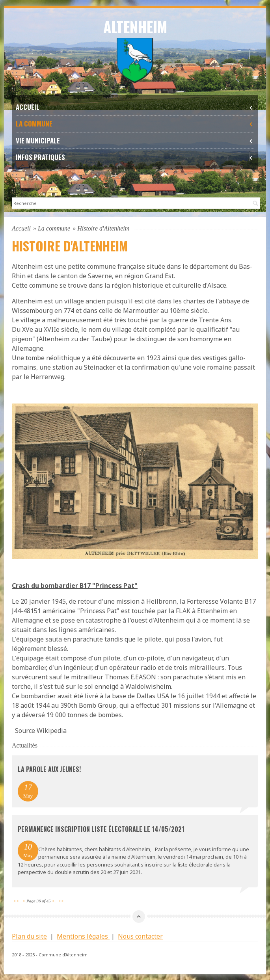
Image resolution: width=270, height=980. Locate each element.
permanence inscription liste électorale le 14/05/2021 (101, 829)
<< (16, 901)
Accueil (135, 107)
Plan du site (29, 936)
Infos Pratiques (135, 157)
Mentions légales (83, 936)
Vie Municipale (135, 140)
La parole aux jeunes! (49, 769)
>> (61, 901)
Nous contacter (140, 936)
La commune (135, 124)
